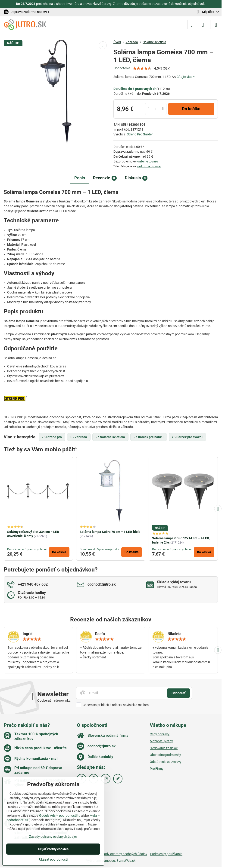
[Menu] (216, 25)
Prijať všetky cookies (53, 849)
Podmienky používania (166, 854)
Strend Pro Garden (140, 134)
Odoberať (178, 693)
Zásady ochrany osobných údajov (123, 854)
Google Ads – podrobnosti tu (60, 816)
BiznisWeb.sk (126, 861)
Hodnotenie (122, 68)
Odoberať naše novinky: (54, 700)
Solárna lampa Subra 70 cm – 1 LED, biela (110, 532)
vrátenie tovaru (147, 161)
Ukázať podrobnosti (53, 859)
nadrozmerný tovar (149, 166)
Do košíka (191, 109)
